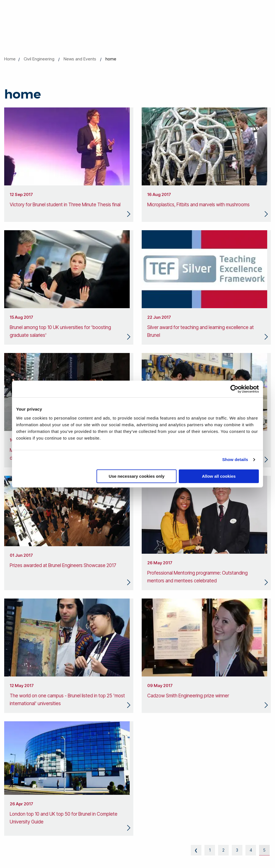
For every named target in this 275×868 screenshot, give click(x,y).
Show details (235, 459)
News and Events (80, 59)
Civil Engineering (39, 59)
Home (10, 59)
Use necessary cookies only (137, 476)
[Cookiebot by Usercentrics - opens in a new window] (234, 389)
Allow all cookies (219, 476)
